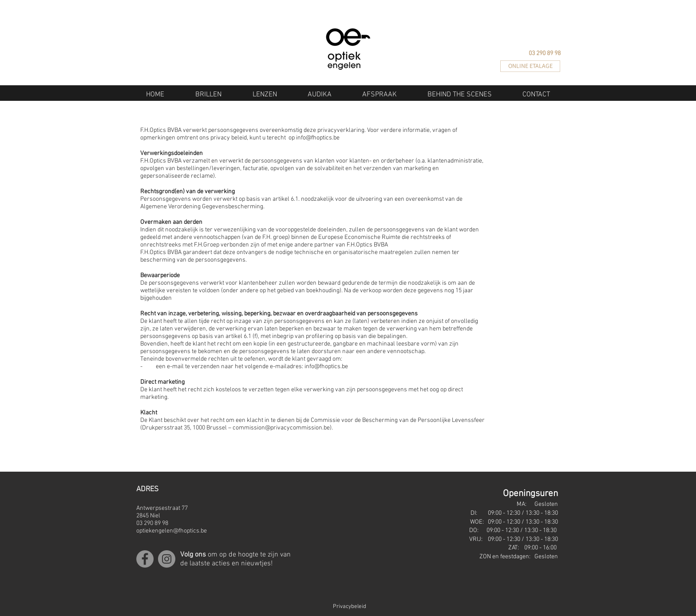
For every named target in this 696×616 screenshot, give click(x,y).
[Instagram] (167, 559)
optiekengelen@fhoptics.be (172, 531)
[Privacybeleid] (335, 607)
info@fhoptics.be (318, 138)
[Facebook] (145, 559)
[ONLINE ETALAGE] (530, 66)
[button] (208, 95)
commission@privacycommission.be (281, 428)
